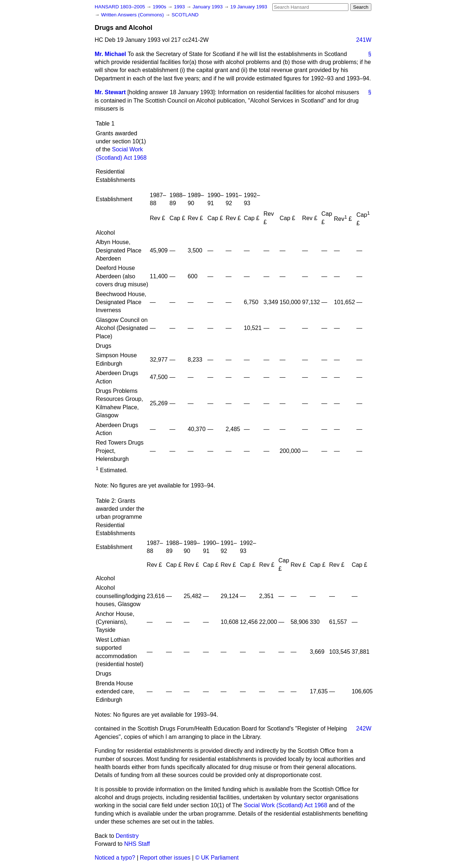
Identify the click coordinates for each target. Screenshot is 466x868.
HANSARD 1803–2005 (120, 7)
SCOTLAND (185, 15)
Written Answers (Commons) (133, 15)
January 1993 (208, 7)
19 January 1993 (249, 7)
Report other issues (165, 858)
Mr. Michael (110, 54)
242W (364, 728)
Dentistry (127, 836)
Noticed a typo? (115, 858)
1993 (180, 7)
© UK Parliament (217, 858)
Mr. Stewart (110, 92)
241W (364, 40)
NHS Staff (137, 844)
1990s (160, 7)
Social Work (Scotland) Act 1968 (286, 805)
